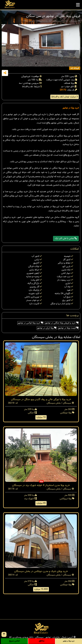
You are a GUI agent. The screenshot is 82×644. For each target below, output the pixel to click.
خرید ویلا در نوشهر (71, 108)
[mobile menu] (78, 4)
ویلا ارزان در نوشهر (47, 328)
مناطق (42, 641)
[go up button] (4, 634)
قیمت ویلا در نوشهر (68, 328)
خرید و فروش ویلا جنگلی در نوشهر (62, 323)
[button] (36, 63)
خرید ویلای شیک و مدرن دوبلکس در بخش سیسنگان (41, 571)
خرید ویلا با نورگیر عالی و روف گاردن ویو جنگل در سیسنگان (41, 399)
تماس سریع (14, 641)
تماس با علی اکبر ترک (66, 239)
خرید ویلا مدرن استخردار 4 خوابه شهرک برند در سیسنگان (41, 485)
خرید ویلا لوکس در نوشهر (30, 323)
